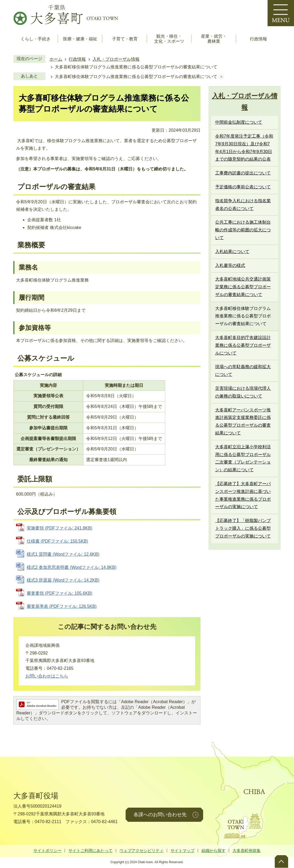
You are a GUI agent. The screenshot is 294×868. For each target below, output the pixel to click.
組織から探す (214, 851)
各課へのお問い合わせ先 (160, 815)
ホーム (56, 59)
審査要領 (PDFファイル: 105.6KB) (59, 593)
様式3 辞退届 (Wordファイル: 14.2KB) (63, 580)
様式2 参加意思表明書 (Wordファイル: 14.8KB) (72, 567)
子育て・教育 (125, 39)
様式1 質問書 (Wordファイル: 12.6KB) (63, 554)
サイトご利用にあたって (90, 851)
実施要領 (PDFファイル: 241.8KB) (59, 528)
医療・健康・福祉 (80, 39)
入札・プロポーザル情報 (116, 59)
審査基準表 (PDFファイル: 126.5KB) (62, 606)
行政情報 (258, 39)
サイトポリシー (47, 851)
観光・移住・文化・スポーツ (169, 39)
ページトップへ (281, 861)
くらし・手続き (36, 39)
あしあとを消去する (221, 77)
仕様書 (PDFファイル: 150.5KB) (57, 541)
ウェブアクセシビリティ (142, 851)
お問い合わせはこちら (47, 676)
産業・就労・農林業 (214, 39)
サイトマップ (183, 851)
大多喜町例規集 (247, 851)
